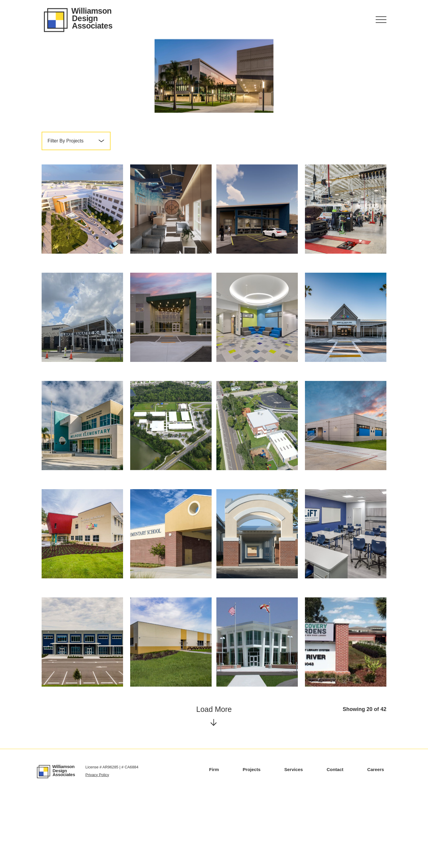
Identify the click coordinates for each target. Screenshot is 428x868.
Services (294, 844)
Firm (214, 844)
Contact (335, 844)
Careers (376, 844)
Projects (251, 844)
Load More (214, 789)
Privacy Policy (97, 849)
